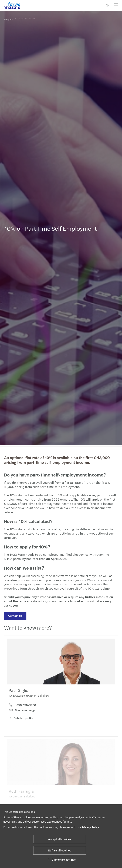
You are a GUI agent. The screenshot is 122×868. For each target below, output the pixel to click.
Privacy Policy (90, 827)
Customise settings (61, 859)
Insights (9, 19)
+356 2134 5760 (22, 709)
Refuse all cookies (60, 850)
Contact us (13, 616)
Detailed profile (21, 722)
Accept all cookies (60, 839)
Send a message (22, 714)
